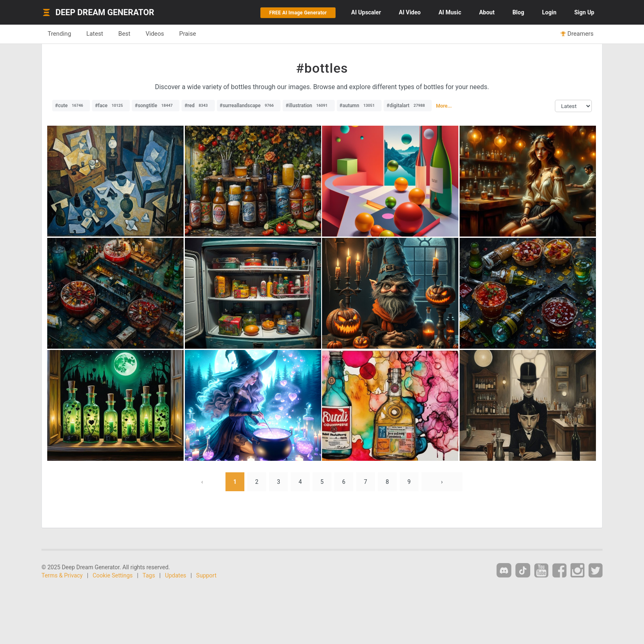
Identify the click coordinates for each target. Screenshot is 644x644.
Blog (519, 12)
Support (206, 575)
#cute (71, 106)
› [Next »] (442, 482)
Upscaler (366, 12)
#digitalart (408, 106)
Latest (95, 34)
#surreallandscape (249, 106)
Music (450, 12)
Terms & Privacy (62, 575)
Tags (149, 575)
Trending (59, 34)
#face (111, 106)
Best (124, 34)
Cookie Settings (113, 575)
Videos (155, 34)
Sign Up (584, 12)
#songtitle (156, 106)
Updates (176, 575)
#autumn (359, 106)
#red (198, 106)
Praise (187, 34)
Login (549, 12)
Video (410, 12)
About (487, 12)
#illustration (308, 106)
